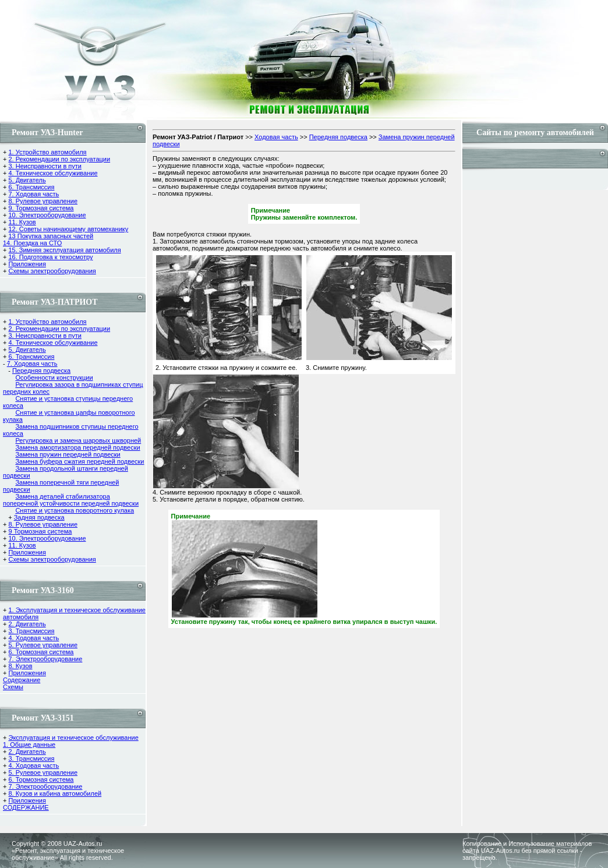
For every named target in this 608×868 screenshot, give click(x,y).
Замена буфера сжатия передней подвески (79, 461)
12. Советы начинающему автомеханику (68, 229)
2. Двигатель (27, 624)
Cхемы (13, 687)
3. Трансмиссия (31, 631)
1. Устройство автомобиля (47, 152)
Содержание (22, 680)
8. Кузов (20, 666)
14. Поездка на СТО (32, 243)
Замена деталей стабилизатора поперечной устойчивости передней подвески (71, 500)
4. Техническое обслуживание (53, 173)
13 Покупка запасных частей (51, 236)
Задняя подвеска (39, 517)
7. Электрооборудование (45, 659)
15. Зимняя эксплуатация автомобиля (64, 250)
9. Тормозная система (41, 208)
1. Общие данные (29, 744)
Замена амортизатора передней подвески (77, 447)
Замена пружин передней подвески (68, 454)
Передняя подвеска (41, 371)
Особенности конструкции (54, 377)
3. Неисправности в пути (45, 166)
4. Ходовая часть (33, 638)
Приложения (27, 264)
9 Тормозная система (40, 531)
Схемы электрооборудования (52, 271)
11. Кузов (22, 222)
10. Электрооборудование (47, 215)
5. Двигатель (27, 180)
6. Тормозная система (41, 652)
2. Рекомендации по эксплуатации (59, 159)
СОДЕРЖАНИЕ (26, 807)
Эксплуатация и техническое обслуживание (73, 738)
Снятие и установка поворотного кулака (75, 510)
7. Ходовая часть (33, 194)
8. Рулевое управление (43, 201)
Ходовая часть (276, 137)
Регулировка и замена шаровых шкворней (78, 440)
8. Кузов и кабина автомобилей (55, 793)
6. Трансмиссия (31, 187)
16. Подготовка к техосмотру (50, 257)
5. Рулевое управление (43, 645)
